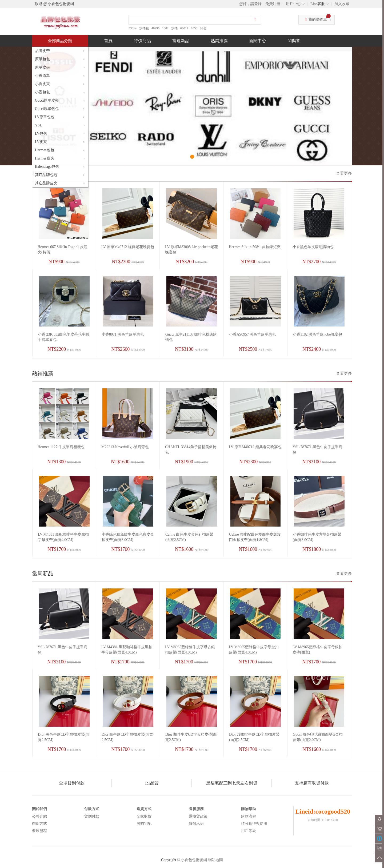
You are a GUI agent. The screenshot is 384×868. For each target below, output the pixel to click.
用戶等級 (249, 831)
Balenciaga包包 (47, 167)
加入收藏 (342, 4)
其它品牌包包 (46, 175)
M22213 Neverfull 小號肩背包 (125, 447)
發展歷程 (39, 831)
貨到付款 (92, 816)
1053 (194, 28)
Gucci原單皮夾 (47, 100)
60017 (184, 28)
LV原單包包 (45, 117)
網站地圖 (215, 860)
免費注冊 (273, 4)
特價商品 (142, 41)
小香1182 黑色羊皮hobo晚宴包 (317, 334)
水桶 (174, 28)
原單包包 (42, 59)
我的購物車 (318, 20)
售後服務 (196, 809)
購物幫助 (249, 809)
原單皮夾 (42, 67)
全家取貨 (144, 816)
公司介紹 (39, 816)
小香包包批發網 (194, 860)
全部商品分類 (60, 41)
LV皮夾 (41, 142)
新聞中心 (258, 41)
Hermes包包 (45, 150)
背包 (203, 28)
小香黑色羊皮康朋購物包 (313, 247)
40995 (155, 28)
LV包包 (41, 134)
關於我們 (39, 809)
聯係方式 (39, 824)
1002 (165, 28)
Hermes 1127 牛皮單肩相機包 (61, 447)
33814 (133, 28)
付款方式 (92, 809)
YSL (38, 125)
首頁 (108, 41)
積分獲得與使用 (254, 824)
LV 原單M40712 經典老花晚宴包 (128, 247)
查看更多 (344, 173)
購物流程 (249, 816)
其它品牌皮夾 (46, 183)
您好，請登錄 (250, 4)
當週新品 (181, 41)
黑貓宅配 (144, 824)
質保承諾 (196, 824)
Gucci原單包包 (47, 109)
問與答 (294, 41)
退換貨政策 (198, 816)
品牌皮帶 (42, 51)
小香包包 (42, 92)
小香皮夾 (42, 84)
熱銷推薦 (219, 41)
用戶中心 (293, 4)
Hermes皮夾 (45, 158)
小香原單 (42, 76)
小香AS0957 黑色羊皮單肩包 (252, 334)
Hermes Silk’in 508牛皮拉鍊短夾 (255, 247)
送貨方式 (144, 809)
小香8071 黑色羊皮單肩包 (123, 334)
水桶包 (144, 28)
